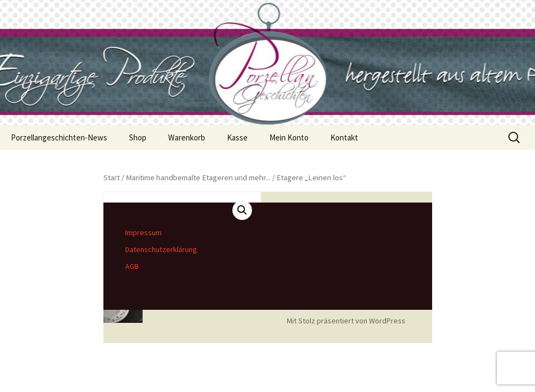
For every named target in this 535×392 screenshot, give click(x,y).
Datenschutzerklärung (161, 249)
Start (112, 177)
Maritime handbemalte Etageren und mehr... (198, 177)
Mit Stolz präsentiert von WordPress (346, 321)
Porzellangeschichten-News (59, 137)
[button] (242, 210)
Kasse (237, 137)
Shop (138, 137)
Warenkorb (187, 137)
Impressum (143, 232)
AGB (132, 266)
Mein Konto (289, 137)
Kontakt (344, 137)
